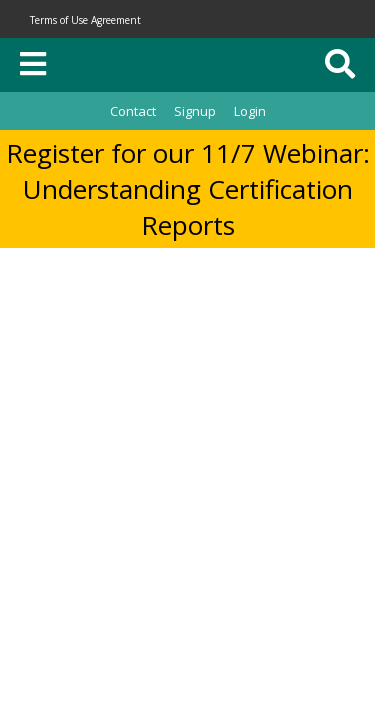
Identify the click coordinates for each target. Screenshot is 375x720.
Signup (195, 111)
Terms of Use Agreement (85, 20)
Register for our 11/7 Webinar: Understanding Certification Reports (188, 189)
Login (250, 111)
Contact (133, 111)
